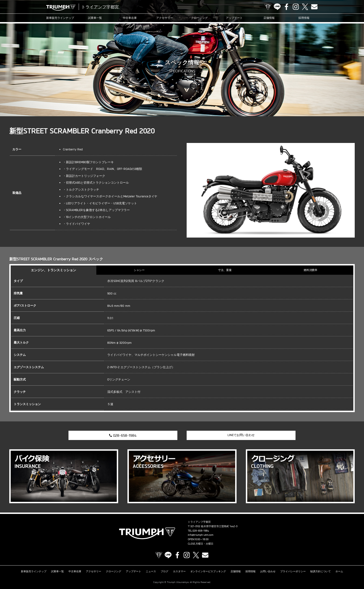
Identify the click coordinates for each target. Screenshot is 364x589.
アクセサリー (165, 18)
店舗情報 (269, 18)
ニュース (151, 571)
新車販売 (60, 18)
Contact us (314, 7)
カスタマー (179, 571)
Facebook (286, 7)
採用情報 (304, 18)
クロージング (199, 18)
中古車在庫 (130, 18)
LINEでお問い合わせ (241, 435)
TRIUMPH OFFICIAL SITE (268, 7)
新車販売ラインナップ (34, 571)
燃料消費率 (311, 270)
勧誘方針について (321, 571)
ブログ (164, 571)
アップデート (234, 18)
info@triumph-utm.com (201, 535)
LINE (277, 7)
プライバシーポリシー (293, 571)
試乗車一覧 (95, 18)
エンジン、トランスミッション (54, 270)
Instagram (296, 7)
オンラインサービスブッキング (208, 571)
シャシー (139, 270)
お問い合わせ (268, 571)
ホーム (339, 571)
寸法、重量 (225, 270)
